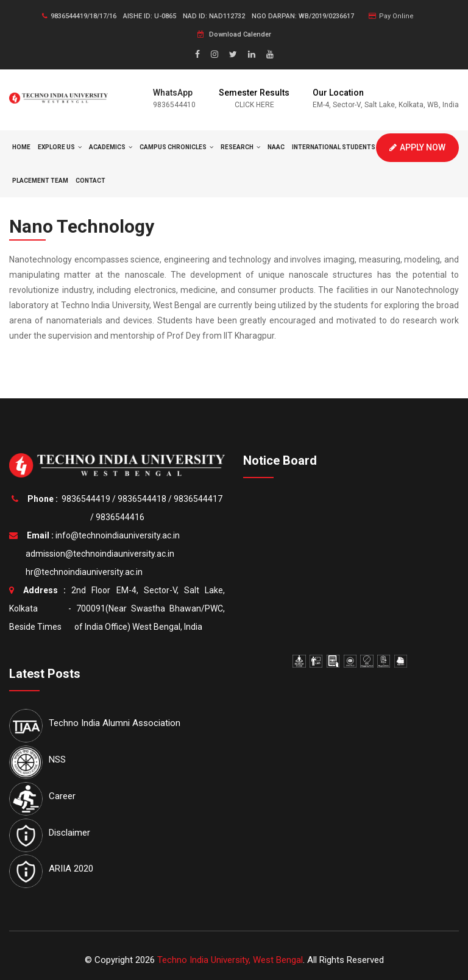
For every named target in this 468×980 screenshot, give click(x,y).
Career (62, 796)
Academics (111, 147)
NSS (57, 760)
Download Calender (234, 34)
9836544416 (120, 517)
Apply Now (417, 147)
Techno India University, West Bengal (230, 960)
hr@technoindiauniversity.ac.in (82, 572)
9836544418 (142, 499)
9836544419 (86, 499)
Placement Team (40, 181)
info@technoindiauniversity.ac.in (118, 535)
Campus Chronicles (176, 147)
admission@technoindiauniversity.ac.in (98, 554)
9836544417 (198, 499)
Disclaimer (69, 833)
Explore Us (60, 147)
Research (240, 147)
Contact (90, 181)
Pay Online (391, 16)
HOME (21, 147)
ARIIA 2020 (71, 869)
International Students (337, 147)
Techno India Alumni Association (115, 723)
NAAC (276, 147)
